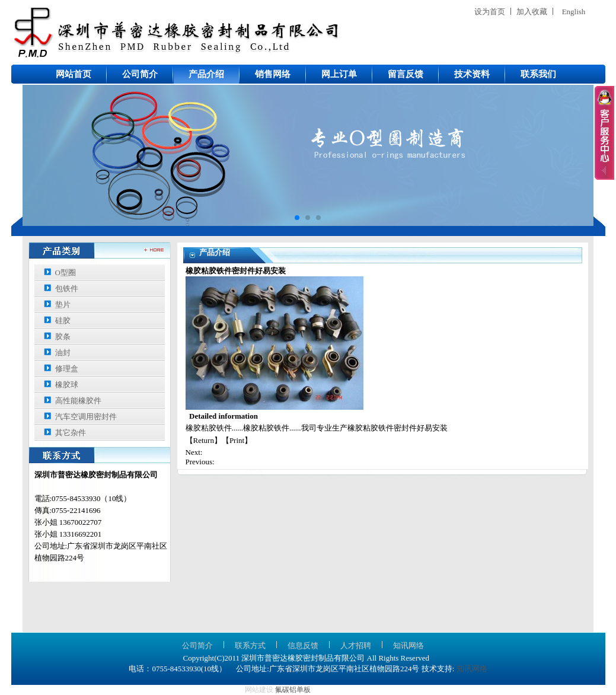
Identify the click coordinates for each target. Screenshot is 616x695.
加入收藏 (532, 12)
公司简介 (140, 74)
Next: (194, 452)
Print (237, 440)
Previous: (200, 462)
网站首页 (74, 74)
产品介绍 (206, 74)
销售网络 (273, 74)
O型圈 (66, 272)
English (574, 12)
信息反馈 (303, 645)
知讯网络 (408, 645)
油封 (63, 353)
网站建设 (259, 690)
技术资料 (472, 74)
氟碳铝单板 (293, 690)
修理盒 (67, 369)
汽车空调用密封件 (86, 417)
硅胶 (63, 321)
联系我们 (538, 74)
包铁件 (67, 288)
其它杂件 (71, 433)
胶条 (63, 337)
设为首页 (490, 12)
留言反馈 (406, 74)
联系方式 (250, 645)
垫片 (63, 305)
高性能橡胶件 (78, 401)
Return (204, 440)
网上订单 (339, 74)
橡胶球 (67, 385)
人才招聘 (356, 645)
